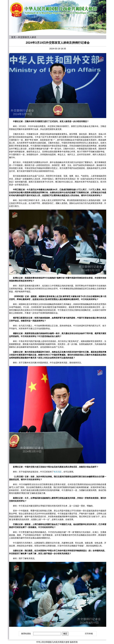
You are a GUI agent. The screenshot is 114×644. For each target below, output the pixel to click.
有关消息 (58, 472)
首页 (13, 37)
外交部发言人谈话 (27, 37)
